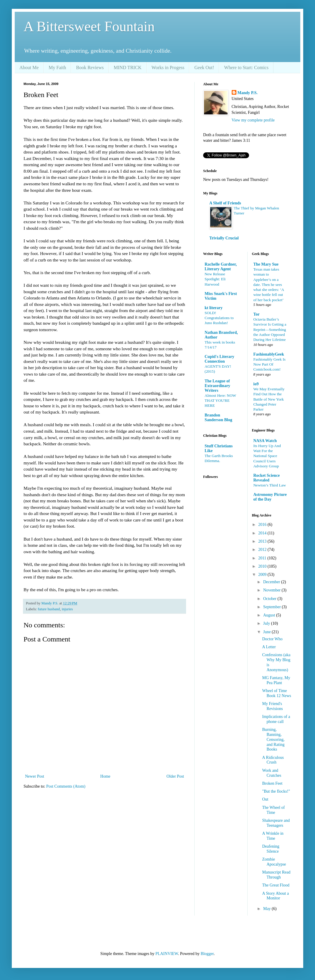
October (270, 599)
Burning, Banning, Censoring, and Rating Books (273, 739)
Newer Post (35, 776)
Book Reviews (90, 67)
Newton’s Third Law (270, 485)
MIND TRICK (127, 67)
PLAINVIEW (167, 954)
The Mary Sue (266, 264)
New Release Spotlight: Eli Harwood (215, 279)
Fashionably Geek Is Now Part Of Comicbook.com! (270, 364)
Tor (257, 314)
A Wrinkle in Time (273, 836)
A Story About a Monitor (275, 896)
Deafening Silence (271, 849)
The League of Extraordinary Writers (217, 386)
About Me (29, 67)
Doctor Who (272, 639)
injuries (67, 609)
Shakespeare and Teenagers (276, 823)
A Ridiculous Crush (273, 760)
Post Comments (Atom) (66, 786)
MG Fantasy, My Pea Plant (276, 680)
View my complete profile (253, 120)
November (272, 590)
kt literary (214, 308)
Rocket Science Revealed (267, 478)
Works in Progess (168, 67)
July (267, 623)
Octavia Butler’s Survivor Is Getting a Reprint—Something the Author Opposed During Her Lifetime (270, 329)
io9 (256, 384)
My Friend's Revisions (272, 706)
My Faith (57, 67)
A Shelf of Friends (225, 203)
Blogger (207, 954)
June (267, 632)
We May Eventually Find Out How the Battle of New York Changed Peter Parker (269, 399)
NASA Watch (265, 441)
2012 (263, 550)
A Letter (269, 647)
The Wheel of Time (273, 810)
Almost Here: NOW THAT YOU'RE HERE (220, 401)
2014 (263, 533)
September (272, 607)
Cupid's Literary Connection (219, 359)
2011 (263, 558)
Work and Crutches (272, 773)
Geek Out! (204, 67)
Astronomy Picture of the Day (270, 497)
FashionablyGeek (269, 354)
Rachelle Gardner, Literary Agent (221, 267)
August (270, 615)
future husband (49, 609)
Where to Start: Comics (246, 67)
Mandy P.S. (248, 93)
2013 (263, 541)
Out (265, 799)
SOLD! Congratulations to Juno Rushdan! (219, 318)
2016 (263, 525)
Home (105, 776)
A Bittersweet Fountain (89, 26)
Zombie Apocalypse (274, 862)
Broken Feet (272, 783)
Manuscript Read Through (276, 875)
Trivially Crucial (224, 238)
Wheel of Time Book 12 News (276, 693)
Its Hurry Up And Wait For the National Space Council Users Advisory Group (267, 456)
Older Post (175, 776)
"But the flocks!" (276, 791)
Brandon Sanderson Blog (218, 417)
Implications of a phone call (276, 719)
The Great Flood (276, 885)
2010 (263, 566)
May (267, 909)
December (272, 582)
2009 (263, 575)
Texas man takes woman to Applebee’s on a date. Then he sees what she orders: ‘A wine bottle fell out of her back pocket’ (269, 285)
